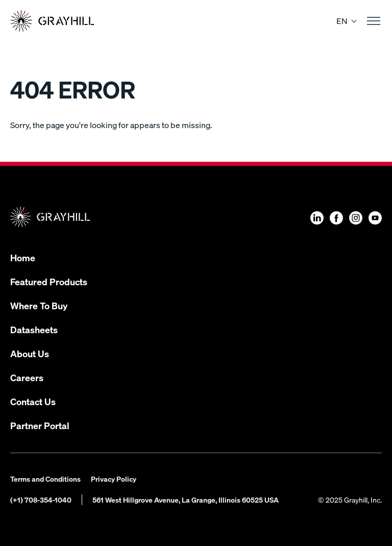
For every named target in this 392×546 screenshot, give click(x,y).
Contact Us (33, 401)
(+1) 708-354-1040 (41, 500)
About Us (30, 353)
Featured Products (49, 281)
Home (23, 257)
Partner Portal (40, 425)
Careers (27, 377)
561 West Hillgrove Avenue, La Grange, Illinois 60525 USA (186, 500)
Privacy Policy (114, 479)
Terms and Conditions (45, 479)
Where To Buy (39, 305)
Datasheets (34, 329)
